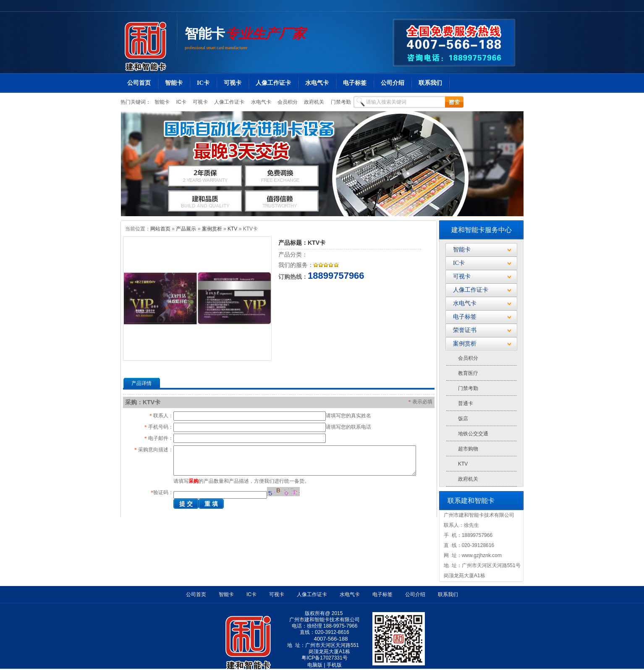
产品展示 (186, 229)
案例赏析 (212, 229)
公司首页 (139, 83)
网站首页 (160, 229)
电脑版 (315, 665)
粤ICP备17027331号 (324, 658)
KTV (232, 229)
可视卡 (233, 83)
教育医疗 (468, 373)
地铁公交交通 (473, 434)
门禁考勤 (340, 102)
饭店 (463, 419)
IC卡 (203, 83)
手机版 (334, 665)
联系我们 (430, 83)
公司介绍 (393, 83)
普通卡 (466, 403)
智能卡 (205, 34)
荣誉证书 (465, 330)
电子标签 (355, 83)
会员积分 (287, 102)
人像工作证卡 (273, 83)
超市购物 (468, 449)
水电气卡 (317, 83)
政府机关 (313, 102)
